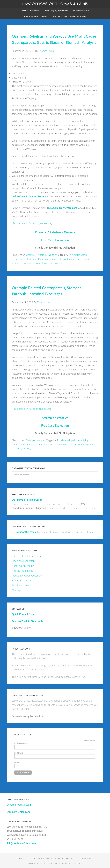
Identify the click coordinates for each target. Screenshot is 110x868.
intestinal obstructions (62, 444)
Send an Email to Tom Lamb (27, 621)
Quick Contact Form (23, 614)
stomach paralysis (44, 263)
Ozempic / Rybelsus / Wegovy (55, 232)
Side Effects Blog (21, 585)
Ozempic (31, 255)
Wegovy (52, 255)
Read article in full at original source (32, 223)
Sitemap (16, 590)
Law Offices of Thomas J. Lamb (55, 4)
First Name (19, 753)
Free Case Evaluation (55, 240)
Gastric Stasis (79, 255)
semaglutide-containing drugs (65, 259)
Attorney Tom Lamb (23, 571)
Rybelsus (42, 255)
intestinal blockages (38, 444)
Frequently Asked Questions (27, 575)
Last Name (19, 762)
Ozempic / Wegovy (55, 418)
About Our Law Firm (23, 566)
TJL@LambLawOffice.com (62, 208)
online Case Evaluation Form (28, 196)
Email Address (21, 744)
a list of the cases (26, 532)
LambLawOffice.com (18, 812)
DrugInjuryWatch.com (19, 805)
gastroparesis (19, 259)
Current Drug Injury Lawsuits (28, 556)
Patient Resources (22, 580)
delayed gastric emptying (75, 440)
